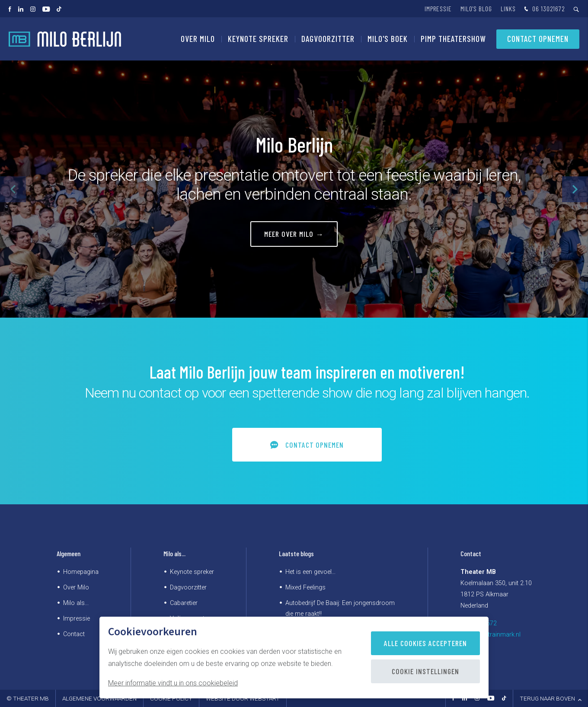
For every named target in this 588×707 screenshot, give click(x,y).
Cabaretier (184, 603)
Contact (74, 634)
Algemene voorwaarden (99, 698)
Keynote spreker (258, 39)
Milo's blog (476, 8)
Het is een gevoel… (310, 572)
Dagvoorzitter (328, 39)
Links (508, 8)
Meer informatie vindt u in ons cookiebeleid (173, 683)
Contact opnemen (538, 39)
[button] (575, 189)
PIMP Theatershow (453, 39)
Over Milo (198, 39)
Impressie (438, 8)
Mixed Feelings (305, 588)
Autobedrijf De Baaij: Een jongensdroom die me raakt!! (340, 608)
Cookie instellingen (425, 671)
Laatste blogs (296, 553)
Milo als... (76, 603)
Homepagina (81, 572)
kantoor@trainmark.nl (491, 635)
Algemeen (69, 553)
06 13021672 (544, 9)
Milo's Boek (388, 39)
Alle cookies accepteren (425, 643)
